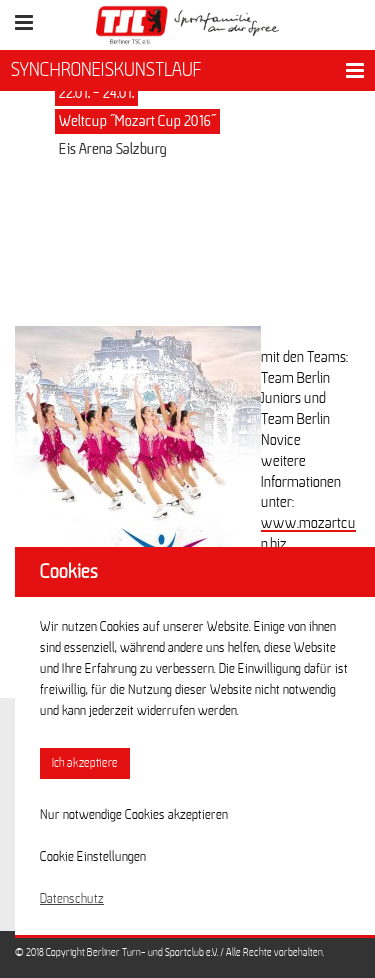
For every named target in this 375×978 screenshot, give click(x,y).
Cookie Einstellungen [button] (93, 857)
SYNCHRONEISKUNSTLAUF (106, 70)
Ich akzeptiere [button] (85, 763)
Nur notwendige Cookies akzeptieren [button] (134, 815)
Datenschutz (72, 899)
